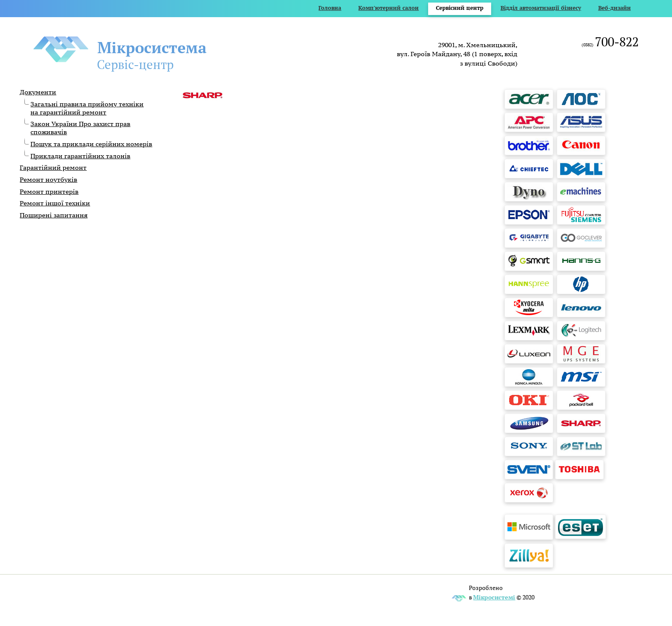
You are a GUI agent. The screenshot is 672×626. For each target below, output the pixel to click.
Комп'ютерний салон (388, 8)
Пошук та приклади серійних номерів (91, 144)
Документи (38, 92)
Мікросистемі (494, 597)
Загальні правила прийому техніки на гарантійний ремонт (87, 108)
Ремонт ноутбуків (48, 179)
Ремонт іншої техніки (55, 203)
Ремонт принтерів (49, 191)
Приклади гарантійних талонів (80, 156)
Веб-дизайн (615, 8)
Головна (330, 8)
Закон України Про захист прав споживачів (80, 128)
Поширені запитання (54, 215)
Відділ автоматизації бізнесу (541, 8)
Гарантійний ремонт (53, 167)
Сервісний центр (460, 8)
